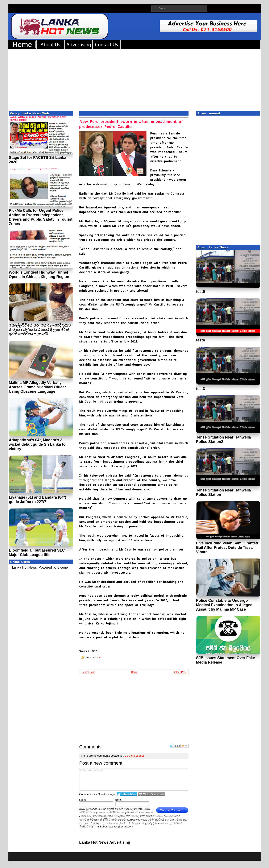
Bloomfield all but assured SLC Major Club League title (37, 553)
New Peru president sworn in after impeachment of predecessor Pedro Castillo (131, 124)
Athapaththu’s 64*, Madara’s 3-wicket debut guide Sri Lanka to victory (37, 444)
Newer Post (88, 672)
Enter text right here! (134, 779)
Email (119, 800)
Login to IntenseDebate (127, 794)
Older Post (180, 672)
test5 (200, 292)
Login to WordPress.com (151, 794)
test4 (200, 340)
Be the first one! (134, 756)
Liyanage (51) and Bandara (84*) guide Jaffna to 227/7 (38, 500)
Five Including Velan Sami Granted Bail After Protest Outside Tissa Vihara (227, 548)
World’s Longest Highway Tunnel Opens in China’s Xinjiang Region (39, 275)
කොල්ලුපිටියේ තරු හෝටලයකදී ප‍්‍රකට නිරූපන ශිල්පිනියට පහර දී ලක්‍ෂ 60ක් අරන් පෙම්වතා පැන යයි (40, 330)
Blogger (63, 567)
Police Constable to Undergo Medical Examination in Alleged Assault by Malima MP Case (224, 605)
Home (134, 672)
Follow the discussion (185, 746)
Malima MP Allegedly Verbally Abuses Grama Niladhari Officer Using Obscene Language (37, 387)
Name (83, 800)
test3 (200, 389)
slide (98, 657)
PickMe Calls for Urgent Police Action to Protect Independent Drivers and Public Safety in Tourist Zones (41, 217)
